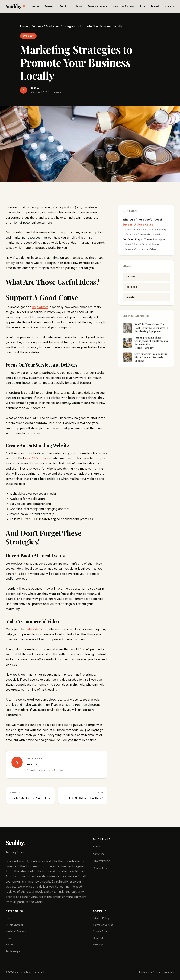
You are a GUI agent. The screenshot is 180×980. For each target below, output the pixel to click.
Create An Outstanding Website (144, 235)
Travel (155, 6)
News (78, 6)
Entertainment (97, 6)
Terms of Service (103, 925)
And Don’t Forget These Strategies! (144, 240)
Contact (98, 938)
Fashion (64, 6)
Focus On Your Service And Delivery (146, 230)
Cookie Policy (101, 931)
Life (143, 6)
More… (169, 6)
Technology (13, 951)
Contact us (100, 868)
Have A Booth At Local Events (142, 245)
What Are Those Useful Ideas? (143, 221)
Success (37, 26)
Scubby (15, 6)
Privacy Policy (101, 861)
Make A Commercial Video (141, 250)
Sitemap (98, 945)
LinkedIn (130, 298)
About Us (99, 854)
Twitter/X (131, 278)
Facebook (131, 288)
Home (35, 6)
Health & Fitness (124, 6)
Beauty (49, 6)
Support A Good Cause (138, 226)
